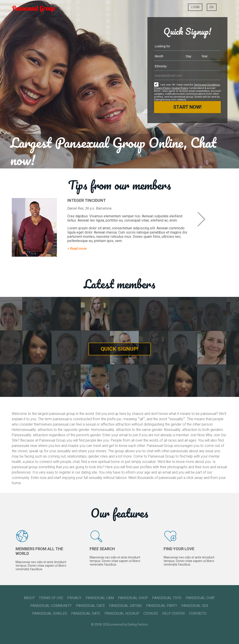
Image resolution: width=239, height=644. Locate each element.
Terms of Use (51, 598)
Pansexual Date (90, 606)
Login (195, 7)
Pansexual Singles (50, 613)
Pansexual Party (162, 606)
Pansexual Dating (125, 606)
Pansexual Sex (195, 606)
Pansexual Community (51, 606)
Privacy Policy (162, 88)
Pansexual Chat (200, 598)
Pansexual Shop (133, 598)
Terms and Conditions (207, 85)
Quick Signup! (119, 349)
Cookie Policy (180, 88)
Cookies (151, 613)
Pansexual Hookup (122, 613)
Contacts (198, 613)
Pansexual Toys (167, 598)
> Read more (77, 249)
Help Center (173, 613)
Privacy (74, 598)
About (29, 598)
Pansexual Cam (100, 598)
